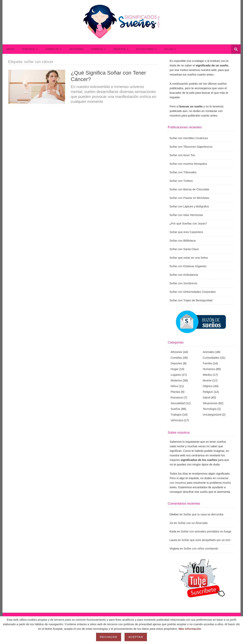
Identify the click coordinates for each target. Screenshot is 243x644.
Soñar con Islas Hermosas (186, 215)
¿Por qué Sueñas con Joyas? (188, 223)
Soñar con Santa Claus (184, 249)
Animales (52, 49)
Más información (190, 629)
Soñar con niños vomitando (201, 548)
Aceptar (136, 637)
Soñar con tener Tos (182, 155)
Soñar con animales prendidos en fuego (206, 531)
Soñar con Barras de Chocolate (189, 189)
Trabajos (176, 415)
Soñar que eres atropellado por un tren (206, 540)
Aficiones (76, 49)
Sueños (176, 409)
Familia (207, 363)
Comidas (97, 49)
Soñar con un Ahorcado (193, 523)
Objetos (120, 49)
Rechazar (109, 637)
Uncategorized (212, 415)
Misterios (176, 380)
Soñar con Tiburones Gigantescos (191, 147)
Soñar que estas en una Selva (189, 258)
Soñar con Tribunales (183, 172)
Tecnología (210, 409)
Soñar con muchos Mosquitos (188, 164)
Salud (169, 49)
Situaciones (145, 49)
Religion (208, 392)
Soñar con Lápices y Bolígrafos (189, 206)
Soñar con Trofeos (181, 181)
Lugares (176, 375)
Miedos (207, 375)
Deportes (176, 363)
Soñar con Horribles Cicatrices (189, 138)
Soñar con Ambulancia (184, 275)
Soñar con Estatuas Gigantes (188, 266)
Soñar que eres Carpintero (186, 232)
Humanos (28, 49)
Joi (171, 523)
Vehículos (177, 420)
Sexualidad (178, 403)
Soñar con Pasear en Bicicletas (189, 198)
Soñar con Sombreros (183, 283)
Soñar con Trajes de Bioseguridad (191, 300)
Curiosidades (211, 358)
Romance (177, 397)
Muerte (207, 380)
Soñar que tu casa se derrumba (203, 514)
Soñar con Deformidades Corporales (193, 292)
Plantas (175, 392)
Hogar (175, 369)
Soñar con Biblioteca (183, 241)
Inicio (10, 49)
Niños (174, 386)
